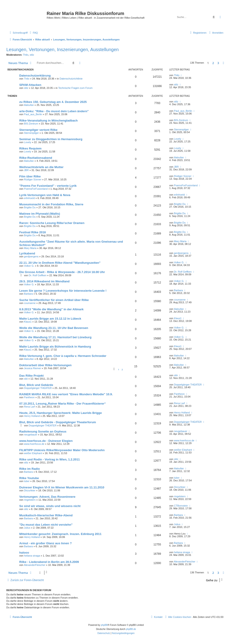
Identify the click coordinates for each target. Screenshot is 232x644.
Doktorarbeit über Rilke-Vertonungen (45, 365)
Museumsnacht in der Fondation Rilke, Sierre (51, 204)
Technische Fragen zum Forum (75, 88)
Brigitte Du (30, 207)
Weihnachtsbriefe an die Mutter (41, 167)
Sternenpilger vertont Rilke (38, 130)
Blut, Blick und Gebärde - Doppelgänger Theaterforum (58, 422)
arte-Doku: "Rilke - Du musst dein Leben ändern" (54, 111)
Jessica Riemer (33, 368)
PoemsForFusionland (36, 189)
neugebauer (31, 435)
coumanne (30, 303)
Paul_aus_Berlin (33, 114)
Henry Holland (32, 416)
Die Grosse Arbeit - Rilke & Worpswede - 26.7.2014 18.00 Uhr (62, 272)
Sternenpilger (31, 133)
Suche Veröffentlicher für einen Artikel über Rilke (54, 300)
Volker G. (29, 266)
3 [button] (218, 63)
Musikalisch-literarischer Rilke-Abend (46, 515)
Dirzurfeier (30, 490)
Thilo (26, 55)
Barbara (28, 294)
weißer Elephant (33, 453)
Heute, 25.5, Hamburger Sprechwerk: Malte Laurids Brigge (60, 413)
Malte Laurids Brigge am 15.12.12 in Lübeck (50, 319)
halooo (24, 553)
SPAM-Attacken (30, 85)
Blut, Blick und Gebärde (36, 385)
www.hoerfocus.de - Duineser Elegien (46, 441)
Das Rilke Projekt (31, 376)
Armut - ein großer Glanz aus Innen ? (46, 543)
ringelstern (30, 500)
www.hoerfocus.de (34, 444)
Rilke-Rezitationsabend (36, 158)
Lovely (28, 142)
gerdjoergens (31, 256)
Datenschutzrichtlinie (71, 79)
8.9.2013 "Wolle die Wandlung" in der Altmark (51, 309)
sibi (26, 379)
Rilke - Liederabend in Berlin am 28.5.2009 (49, 562)
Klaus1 (28, 322)
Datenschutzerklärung (35, 76)
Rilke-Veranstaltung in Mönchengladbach (48, 121)
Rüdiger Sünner (33, 179)
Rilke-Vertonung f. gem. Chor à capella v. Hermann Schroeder (63, 356)
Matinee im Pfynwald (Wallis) (40, 214)
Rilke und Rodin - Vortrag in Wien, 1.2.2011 (50, 459)
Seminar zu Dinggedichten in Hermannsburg (51, 139)
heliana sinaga (32, 556)
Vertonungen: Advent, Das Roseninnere (47, 497)
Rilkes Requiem (30, 148)
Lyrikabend (27, 253)
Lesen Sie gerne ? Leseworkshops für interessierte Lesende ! (63, 291)
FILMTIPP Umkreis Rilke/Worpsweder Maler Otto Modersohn (62, 450)
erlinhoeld (29, 198)
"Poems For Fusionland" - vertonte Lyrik (48, 186)
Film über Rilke (30, 176)
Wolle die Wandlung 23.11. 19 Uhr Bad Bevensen (54, 328)
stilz (32, 55)
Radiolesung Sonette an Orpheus (43, 431)
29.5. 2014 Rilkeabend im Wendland (44, 281)
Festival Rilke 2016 (33, 232)
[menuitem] (33, 33)
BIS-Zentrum (31, 124)
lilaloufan (29, 105)
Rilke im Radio (30, 469)
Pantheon (29, 397)
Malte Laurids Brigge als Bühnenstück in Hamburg (55, 347)
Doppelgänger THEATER (38, 388)
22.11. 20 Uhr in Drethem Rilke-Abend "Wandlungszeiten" (60, 263)
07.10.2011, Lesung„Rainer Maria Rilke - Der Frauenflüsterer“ (63, 404)
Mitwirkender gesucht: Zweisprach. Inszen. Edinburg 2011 (60, 534)
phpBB (104, 625)
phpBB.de (131, 629)
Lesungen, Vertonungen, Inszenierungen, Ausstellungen (63, 50)
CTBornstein (181, 506)
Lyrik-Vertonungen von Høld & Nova (45, 195)
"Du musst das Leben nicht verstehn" (46, 525)
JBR (26, 170)
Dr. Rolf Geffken (38, 275)
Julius (27, 528)
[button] (223, 63)
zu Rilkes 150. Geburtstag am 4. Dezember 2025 (53, 102)
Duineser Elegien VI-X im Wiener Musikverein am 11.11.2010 (62, 487)
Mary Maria (30, 248)
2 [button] (213, 63)
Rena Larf (29, 407)
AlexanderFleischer (35, 565)
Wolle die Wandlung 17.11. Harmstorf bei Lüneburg (55, 337)
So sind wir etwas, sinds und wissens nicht (50, 506)
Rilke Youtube (29, 478)
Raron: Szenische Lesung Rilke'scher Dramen (52, 223)
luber (27, 481)
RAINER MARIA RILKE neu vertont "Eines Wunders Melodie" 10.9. (66, 394)
